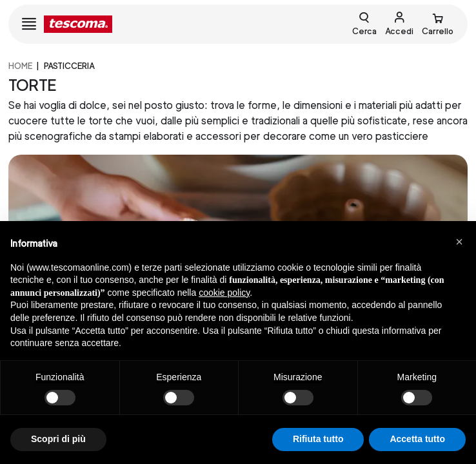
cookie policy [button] (224, 293)
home (20, 66)
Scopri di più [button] (58, 439)
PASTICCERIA (69, 66)
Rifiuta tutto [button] (318, 439)
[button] (459, 242)
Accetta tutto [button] (417, 439)
